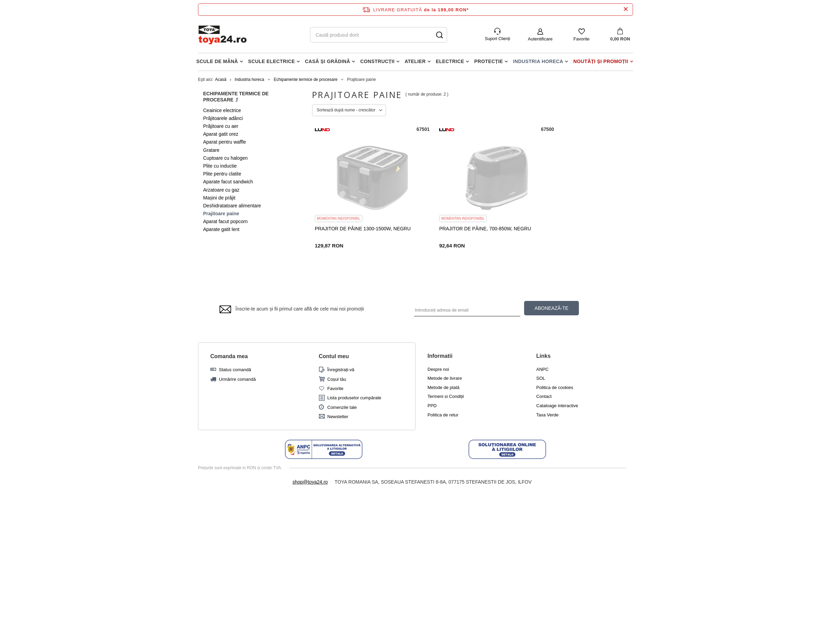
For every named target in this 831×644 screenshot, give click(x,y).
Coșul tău (337, 379)
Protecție (489, 61)
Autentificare (540, 39)
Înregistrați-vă (341, 370)
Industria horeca (538, 61)
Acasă (221, 80)
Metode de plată (443, 387)
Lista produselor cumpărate (355, 398)
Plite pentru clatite (222, 174)
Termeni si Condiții (446, 397)
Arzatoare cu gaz (221, 190)
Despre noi (438, 369)
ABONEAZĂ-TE (552, 308)
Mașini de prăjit (219, 198)
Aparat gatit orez (221, 134)
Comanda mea (229, 356)
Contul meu (334, 356)
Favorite (581, 39)
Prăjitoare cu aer (221, 126)
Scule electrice (271, 61)
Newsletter (338, 417)
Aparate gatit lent (221, 229)
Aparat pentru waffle (225, 142)
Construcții (377, 61)
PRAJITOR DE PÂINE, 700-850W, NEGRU (468, 228)
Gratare (211, 150)
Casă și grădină (327, 61)
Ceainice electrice (222, 110)
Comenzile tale (342, 407)
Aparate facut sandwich (228, 182)
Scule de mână (217, 61)
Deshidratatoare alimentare (232, 206)
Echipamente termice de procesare (306, 80)
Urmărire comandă (237, 379)
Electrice (450, 61)
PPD (432, 406)
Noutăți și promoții (601, 61)
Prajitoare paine (221, 214)
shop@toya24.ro (310, 482)
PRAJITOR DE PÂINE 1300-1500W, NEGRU (363, 228)
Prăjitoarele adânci (223, 118)
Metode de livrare (445, 379)
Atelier (415, 61)
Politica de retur (443, 415)
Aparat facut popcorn (225, 221)
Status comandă (235, 370)
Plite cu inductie (220, 166)
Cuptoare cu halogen (225, 158)
